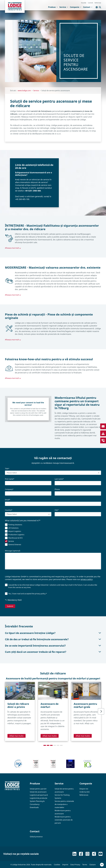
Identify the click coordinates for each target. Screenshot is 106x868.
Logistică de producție (39, 798)
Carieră (90, 3)
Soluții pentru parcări (38, 789)
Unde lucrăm (85, 792)
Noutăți (84, 3)
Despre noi (84, 789)
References (84, 795)
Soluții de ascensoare (38, 792)
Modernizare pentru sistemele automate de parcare (64, 820)
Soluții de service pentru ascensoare (64, 790)
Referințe (98, 3)
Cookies (57, 865)
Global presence (36, 837)
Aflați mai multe (17, 736)
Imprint (65, 865)
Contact (88, 7)
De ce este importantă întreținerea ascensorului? (53, 646)
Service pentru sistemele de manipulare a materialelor (64, 804)
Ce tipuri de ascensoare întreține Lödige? (53, 633)
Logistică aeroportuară (39, 795)
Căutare (92, 865)
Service (64, 7)
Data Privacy (75, 865)
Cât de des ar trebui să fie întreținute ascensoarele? (53, 639)
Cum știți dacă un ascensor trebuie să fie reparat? (53, 652)
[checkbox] (53, 535)
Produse (53, 7)
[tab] (45, 745)
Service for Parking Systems (62, 797)
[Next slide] (101, 711)
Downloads (34, 807)
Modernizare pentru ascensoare (63, 812)
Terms (85, 865)
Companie (76, 7)
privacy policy (87, 579)
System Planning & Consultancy (37, 803)
